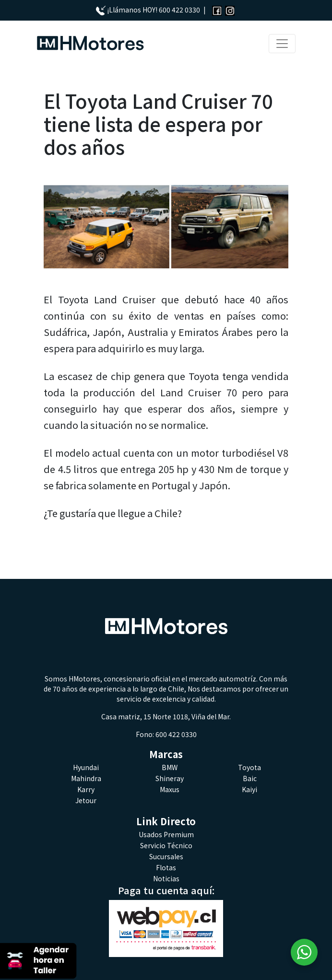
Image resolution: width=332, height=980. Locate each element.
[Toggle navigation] (282, 44)
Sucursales (166, 856)
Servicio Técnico (166, 845)
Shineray (170, 778)
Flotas (166, 867)
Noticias (166, 878)
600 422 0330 (179, 10)
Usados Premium (166, 834)
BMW (170, 767)
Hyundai (86, 767)
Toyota (249, 767)
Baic (250, 778)
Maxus (170, 789)
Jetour (86, 800)
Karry (86, 789)
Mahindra (86, 778)
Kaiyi (249, 789)
